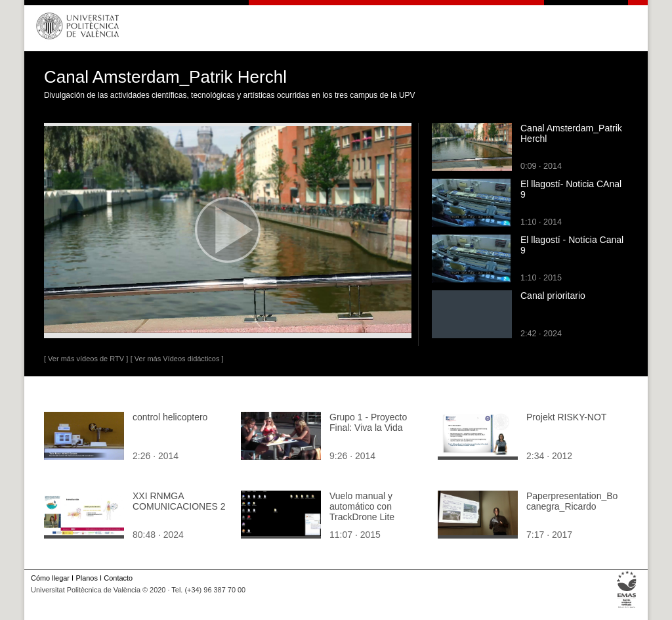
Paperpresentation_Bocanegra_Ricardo (572, 501)
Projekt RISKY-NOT (566, 417)
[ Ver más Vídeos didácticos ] (177, 359)
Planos (86, 578)
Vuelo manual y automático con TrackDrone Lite (362, 506)
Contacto (118, 578)
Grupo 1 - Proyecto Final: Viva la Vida (368, 422)
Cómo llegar (50, 578)
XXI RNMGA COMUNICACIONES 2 (179, 501)
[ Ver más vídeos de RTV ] (86, 359)
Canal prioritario (553, 296)
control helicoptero (170, 417)
